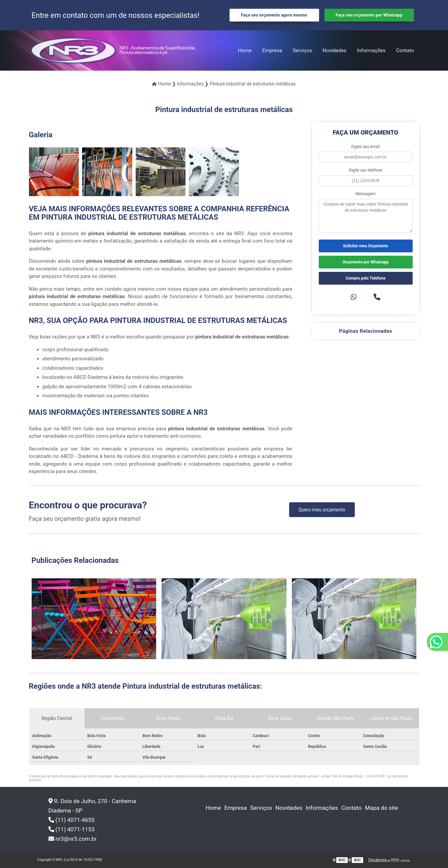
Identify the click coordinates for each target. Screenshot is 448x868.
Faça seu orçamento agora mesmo (274, 15)
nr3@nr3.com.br (73, 839)
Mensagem (366, 194)
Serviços (302, 50)
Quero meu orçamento (322, 510)
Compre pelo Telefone (366, 278)
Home (245, 50)
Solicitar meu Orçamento (366, 246)
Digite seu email (365, 147)
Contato (405, 50)
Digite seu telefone (365, 170)
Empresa (272, 50)
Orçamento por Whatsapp (365, 262)
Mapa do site (381, 808)
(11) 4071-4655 (72, 820)
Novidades (334, 50)
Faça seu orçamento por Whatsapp (369, 15)
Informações (371, 50)
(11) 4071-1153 (72, 829)
